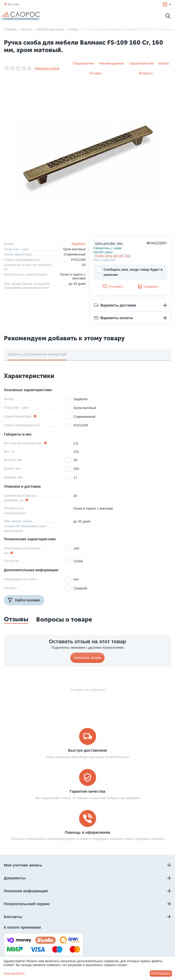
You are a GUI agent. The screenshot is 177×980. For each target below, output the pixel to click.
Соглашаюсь (161, 973)
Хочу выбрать (14, 973)
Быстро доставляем (87, 750)
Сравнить (148, 286)
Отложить (113, 286)
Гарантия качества (87, 791)
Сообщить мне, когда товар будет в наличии (129, 272)
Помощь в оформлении (88, 832)
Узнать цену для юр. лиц (113, 256)
